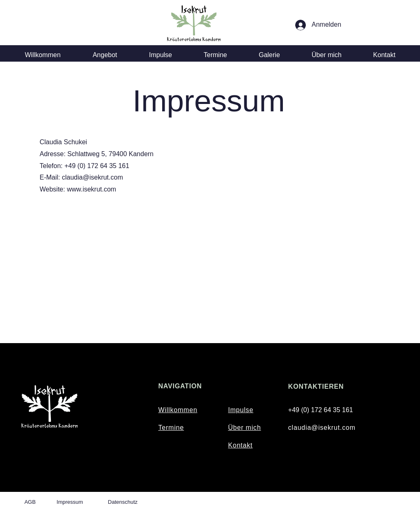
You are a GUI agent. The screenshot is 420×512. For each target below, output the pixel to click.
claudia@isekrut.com (322, 428)
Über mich (244, 428)
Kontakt (240, 445)
